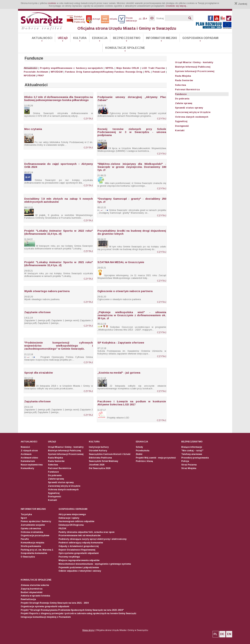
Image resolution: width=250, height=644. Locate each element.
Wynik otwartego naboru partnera (47, 291)
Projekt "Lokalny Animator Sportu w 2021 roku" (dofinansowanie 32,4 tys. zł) (59, 264)
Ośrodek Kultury (98, 451)
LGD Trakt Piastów (153, 68)
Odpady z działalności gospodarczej (79, 546)
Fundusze (181, 94)
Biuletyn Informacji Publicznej (193, 67)
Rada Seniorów (184, 80)
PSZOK (62, 529)
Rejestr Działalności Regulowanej (77, 550)
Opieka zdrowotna (31, 529)
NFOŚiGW (30, 76)
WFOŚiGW (57, 72)
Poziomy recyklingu (69, 557)
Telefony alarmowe (192, 454)
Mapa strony (88, 630)
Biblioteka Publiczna (100, 458)
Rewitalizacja (28, 599)
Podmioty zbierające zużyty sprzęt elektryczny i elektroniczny (93, 539)
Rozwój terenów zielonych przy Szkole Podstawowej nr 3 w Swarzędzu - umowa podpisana (132, 132)
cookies (52, 3)
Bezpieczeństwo (127, 38)
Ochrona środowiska (32, 532)
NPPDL (110, 68)
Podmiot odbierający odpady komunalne (81, 543)
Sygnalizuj (181, 121)
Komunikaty (27, 468)
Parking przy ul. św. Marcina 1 (37, 550)
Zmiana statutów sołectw (35, 585)
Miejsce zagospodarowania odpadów (79, 560)
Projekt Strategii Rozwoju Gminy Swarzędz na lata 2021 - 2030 (55, 603)
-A (140, 19)
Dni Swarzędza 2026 (100, 468)
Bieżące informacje (192, 447)
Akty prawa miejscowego (72, 514)
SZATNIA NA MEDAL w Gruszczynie (121, 262)
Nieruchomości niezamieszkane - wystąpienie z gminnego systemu (95, 564)
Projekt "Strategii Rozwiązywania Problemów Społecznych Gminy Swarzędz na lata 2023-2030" (72, 610)
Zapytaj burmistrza (32, 589)
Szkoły (139, 447)
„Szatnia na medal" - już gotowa (119, 373)
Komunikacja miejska (32, 543)
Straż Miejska (189, 468)
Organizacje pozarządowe (35, 536)
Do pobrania (182, 99)
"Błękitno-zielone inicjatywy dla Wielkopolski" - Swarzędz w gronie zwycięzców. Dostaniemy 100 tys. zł (132, 167)
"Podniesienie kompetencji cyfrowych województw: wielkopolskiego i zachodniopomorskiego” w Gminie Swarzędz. (59, 346)
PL (215, 634)
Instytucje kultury (99, 447)
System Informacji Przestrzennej (195, 71)
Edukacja (100, 38)
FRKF (41, 76)
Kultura (80, 38)
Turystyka (26, 514)
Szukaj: (160, 18)
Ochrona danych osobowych (192, 117)
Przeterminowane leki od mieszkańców (79, 536)
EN (229, 634)
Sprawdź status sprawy (189, 108)
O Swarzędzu (28, 557)
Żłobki (139, 454)
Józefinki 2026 (97, 465)
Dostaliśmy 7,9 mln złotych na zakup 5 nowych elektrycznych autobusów (59, 200)
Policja (185, 461)
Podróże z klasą (144, 461)
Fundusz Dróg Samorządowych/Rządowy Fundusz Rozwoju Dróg (104, 72)
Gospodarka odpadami (200, 38)
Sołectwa (180, 85)
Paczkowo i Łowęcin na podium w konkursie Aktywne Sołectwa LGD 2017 (132, 403)
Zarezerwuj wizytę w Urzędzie (193, 112)
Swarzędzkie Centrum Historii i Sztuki (110, 454)
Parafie (25, 539)
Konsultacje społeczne (125, 48)
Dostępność (182, 126)
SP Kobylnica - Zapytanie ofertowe (121, 343)
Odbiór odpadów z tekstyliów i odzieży (80, 571)
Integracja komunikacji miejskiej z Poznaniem (46, 617)
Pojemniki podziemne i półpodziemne (79, 567)
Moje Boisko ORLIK (128, 68)
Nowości (25, 447)
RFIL (147, 72)
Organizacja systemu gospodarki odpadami (45, 606)
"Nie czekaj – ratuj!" (192, 451)
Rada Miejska (183, 76)
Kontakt (180, 130)
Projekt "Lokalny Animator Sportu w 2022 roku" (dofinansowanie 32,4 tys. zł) (59, 232)
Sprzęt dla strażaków (39, 373)
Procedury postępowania (195, 458)
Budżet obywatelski (32, 592)
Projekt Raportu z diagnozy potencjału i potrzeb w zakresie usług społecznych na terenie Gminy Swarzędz (79, 613)
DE (222, 634)
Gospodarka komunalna (34, 553)
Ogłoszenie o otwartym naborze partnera (125, 291)
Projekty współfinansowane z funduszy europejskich (71, 68)
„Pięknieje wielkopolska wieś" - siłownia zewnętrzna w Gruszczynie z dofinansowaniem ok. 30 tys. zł (132, 315)
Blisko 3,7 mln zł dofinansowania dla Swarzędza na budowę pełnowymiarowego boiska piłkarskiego (59, 98)
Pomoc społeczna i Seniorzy (36, 521)
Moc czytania (33, 129)
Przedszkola (143, 451)
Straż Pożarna (189, 465)
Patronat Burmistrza (187, 89)
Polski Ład (159, 72)
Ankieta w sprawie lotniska (35, 596)
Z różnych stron (29, 451)
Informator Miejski (161, 38)
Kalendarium (28, 461)
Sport (24, 518)
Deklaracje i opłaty (69, 518)
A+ (145, 18)
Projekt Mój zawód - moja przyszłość (156, 458)
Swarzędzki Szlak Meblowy (103, 461)
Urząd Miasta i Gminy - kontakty (194, 62)
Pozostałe (30, 72)
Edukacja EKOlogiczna (71, 525)
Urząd (63, 38)
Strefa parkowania (31, 546)
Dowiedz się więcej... (177, 6)
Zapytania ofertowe (37, 401)
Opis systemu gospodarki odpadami (79, 553)
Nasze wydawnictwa (32, 465)
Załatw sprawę (184, 103)
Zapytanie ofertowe (37, 312)
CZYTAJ (88, 119)
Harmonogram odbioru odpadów (76, 521)
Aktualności (42, 38)
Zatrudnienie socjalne (33, 525)
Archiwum (42, 72)
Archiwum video (29, 458)
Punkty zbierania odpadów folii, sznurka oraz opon (86, 532)
